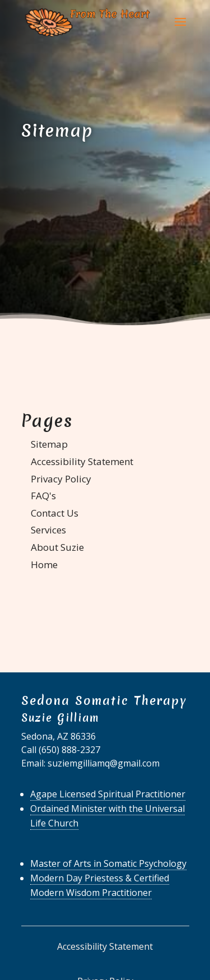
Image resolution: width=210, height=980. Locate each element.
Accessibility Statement (82, 461)
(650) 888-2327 (69, 750)
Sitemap (49, 444)
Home (44, 565)
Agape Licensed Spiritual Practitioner (108, 794)
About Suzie (57, 547)
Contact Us (55, 513)
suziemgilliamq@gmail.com (104, 763)
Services (48, 530)
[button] (180, 29)
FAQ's (43, 496)
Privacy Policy (61, 479)
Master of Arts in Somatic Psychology (108, 863)
